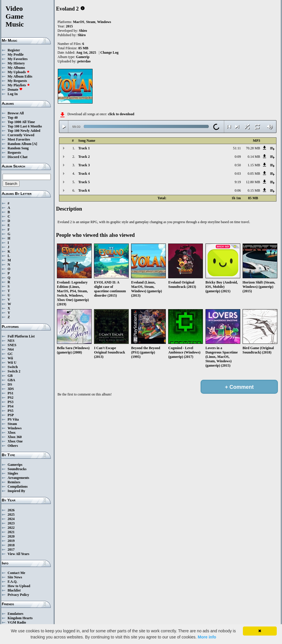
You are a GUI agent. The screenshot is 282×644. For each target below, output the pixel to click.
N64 (11, 349)
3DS (11, 389)
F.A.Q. (12, 582)
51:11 (237, 148)
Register (14, 50)
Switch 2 (14, 371)
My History (16, 63)
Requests (14, 153)
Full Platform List (21, 336)
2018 (11, 545)
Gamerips (15, 465)
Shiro (83, 31)
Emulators (15, 614)
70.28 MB (253, 148)
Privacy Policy (18, 595)
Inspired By (16, 491)
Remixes (14, 482)
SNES (12, 345)
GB (10, 376)
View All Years (18, 554)
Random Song (18, 148)
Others (13, 446)
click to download (121, 114)
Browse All (16, 113)
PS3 (11, 402)
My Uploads (19, 72)
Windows (15, 428)
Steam (12, 424)
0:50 (238, 165)
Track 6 (84, 190)
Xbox (12, 433)
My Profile (16, 55)
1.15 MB (254, 165)
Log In (13, 94)
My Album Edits (20, 76)
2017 (11, 549)
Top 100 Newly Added (24, 131)
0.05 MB (254, 174)
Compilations (18, 487)
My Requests (17, 81)
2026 (11, 510)
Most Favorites (19, 139)
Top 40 (13, 118)
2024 (11, 519)
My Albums (16, 68)
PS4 (11, 406)
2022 (11, 528)
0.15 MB (254, 190)
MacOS (79, 22)
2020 (11, 536)
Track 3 (84, 165)
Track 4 (84, 174)
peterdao (84, 61)
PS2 (11, 398)
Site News (15, 577)
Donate (15, 90)
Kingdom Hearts (20, 618)
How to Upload (19, 586)
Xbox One (15, 441)
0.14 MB (254, 157)
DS (10, 384)
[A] (35, 144)
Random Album (20, 144)
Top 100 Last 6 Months (25, 126)
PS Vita (13, 419)
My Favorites (18, 59)
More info (207, 637)
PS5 (11, 411)
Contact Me (16, 573)
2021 (11, 532)
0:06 (238, 190)
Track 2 (84, 157)
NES (11, 341)
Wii (10, 358)
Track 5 (84, 182)
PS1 (11, 393)
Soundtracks (17, 469)
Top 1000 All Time (21, 122)
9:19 (238, 182)
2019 (11, 541)
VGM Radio (17, 622)
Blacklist (14, 590)
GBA (11, 380)
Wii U (12, 363)
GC (10, 354)
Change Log (109, 52)
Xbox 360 (15, 437)
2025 (11, 514)
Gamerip (83, 57)
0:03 (238, 174)
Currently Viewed (21, 135)
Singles (13, 473)
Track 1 (84, 148)
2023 (11, 523)
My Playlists (19, 85)
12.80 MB (253, 182)
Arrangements (18, 478)
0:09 (238, 157)
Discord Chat (18, 157)
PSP (11, 415)
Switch (13, 367)
